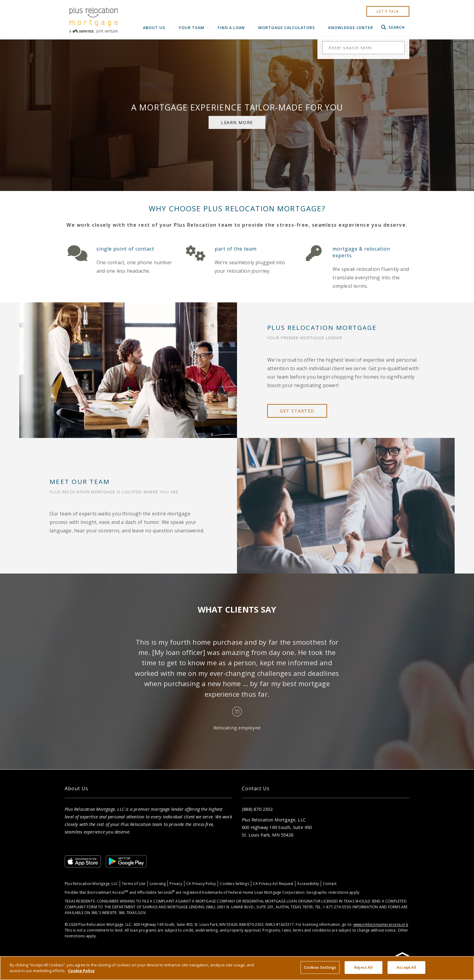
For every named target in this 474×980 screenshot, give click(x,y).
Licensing (158, 884)
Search (393, 27)
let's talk (388, 11)
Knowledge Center (351, 28)
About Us (154, 28)
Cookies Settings (234, 884)
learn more (237, 122)
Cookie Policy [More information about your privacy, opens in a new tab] (81, 971)
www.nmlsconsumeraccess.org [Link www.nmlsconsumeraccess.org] (381, 924)
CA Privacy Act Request (273, 884)
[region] (237, 968)
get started (297, 411)
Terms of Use (134, 884)
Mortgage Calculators (287, 28)
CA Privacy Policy (201, 884)
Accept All (406, 967)
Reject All (364, 967)
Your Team (191, 28)
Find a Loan (231, 28)
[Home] (94, 20)
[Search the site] (363, 48)
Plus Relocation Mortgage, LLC (91, 884)
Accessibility (308, 884)
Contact (330, 884)
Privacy (176, 884)
